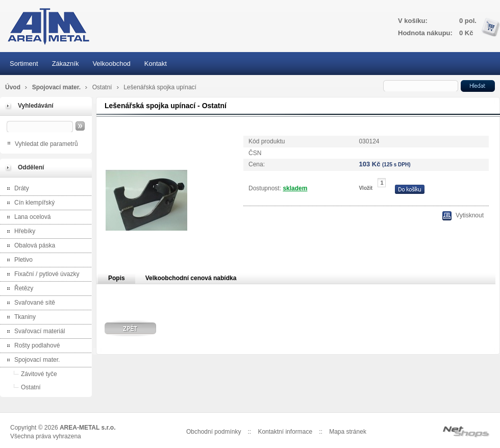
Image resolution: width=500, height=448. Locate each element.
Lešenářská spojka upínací (160, 87)
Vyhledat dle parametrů (46, 144)
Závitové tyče (30, 374)
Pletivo (18, 260)
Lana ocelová (27, 218)
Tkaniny (19, 318)
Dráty (16, 189)
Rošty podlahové (31, 346)
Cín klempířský (29, 203)
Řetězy (18, 289)
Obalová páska (29, 246)
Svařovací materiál (34, 332)
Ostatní (103, 87)
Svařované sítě (29, 303)
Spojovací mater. (57, 87)
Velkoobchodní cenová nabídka (191, 278)
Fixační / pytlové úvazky (41, 275)
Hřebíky (19, 232)
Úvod (13, 87)
